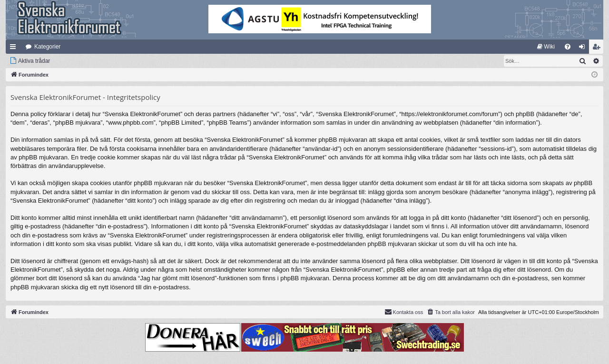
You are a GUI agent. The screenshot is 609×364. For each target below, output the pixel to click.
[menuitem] (546, 47)
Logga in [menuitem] (584, 49)
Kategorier (47, 47)
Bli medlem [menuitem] (598, 49)
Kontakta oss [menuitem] (404, 312)
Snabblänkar (15, 49)
